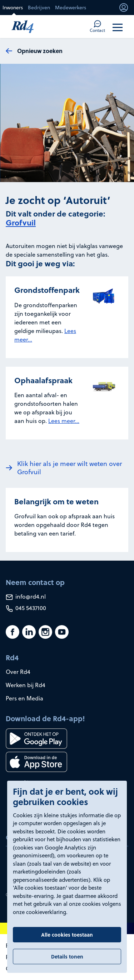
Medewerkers (71, 8)
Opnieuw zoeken (40, 51)
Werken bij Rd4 (26, 685)
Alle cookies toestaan (67, 934)
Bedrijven (39, 8)
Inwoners (13, 8)
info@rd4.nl (26, 596)
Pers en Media (24, 698)
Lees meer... (64, 421)
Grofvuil (21, 222)
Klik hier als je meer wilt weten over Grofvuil (70, 468)
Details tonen (67, 956)
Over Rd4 (18, 672)
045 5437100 (26, 608)
